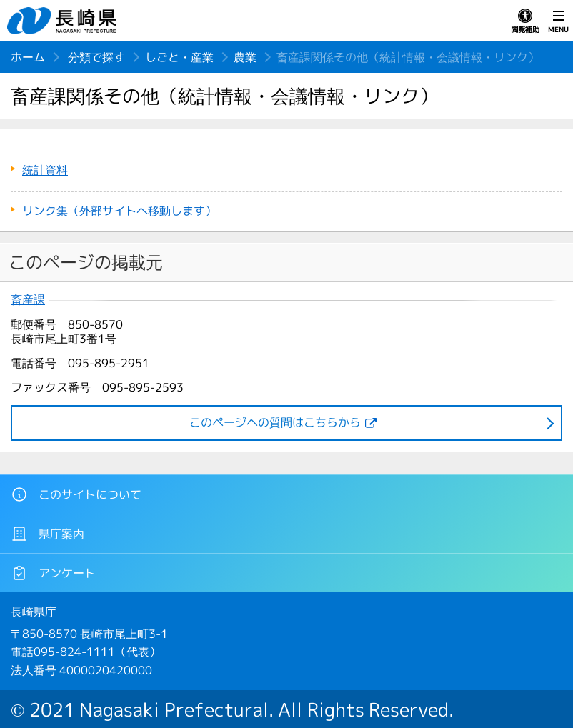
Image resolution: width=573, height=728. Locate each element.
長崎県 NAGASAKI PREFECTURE (64, 21)
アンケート (53, 573)
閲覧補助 (525, 21)
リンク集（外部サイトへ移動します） (119, 211)
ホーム (28, 57)
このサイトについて (76, 494)
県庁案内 (48, 534)
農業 (245, 57)
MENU (558, 21)
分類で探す (96, 57)
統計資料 (45, 170)
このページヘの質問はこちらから (275, 422)
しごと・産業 (179, 57)
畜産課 (28, 300)
